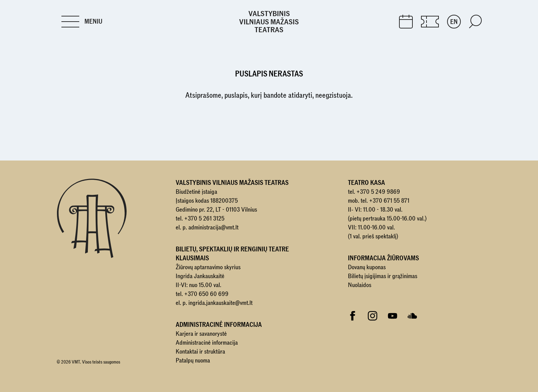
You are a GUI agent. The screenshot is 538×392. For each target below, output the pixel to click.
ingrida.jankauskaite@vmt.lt (220, 303)
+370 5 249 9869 (378, 192)
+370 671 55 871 (389, 201)
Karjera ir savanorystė (201, 334)
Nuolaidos (360, 285)
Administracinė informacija (207, 343)
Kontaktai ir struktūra (200, 352)
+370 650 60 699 (206, 294)
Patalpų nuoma (193, 361)
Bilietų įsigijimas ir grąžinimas (383, 276)
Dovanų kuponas (367, 267)
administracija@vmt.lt (213, 228)
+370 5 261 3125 (204, 219)
